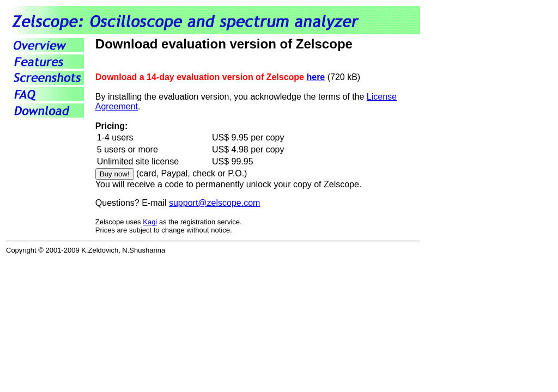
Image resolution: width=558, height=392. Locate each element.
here (316, 77)
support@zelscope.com (214, 203)
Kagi (150, 222)
